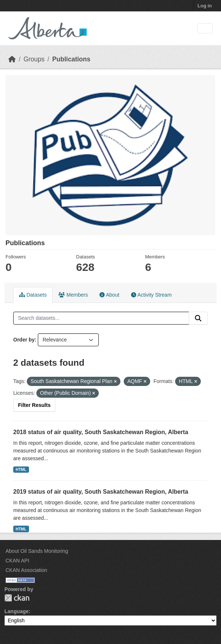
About (109, 295)
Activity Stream (151, 295)
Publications (71, 59)
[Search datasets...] (101, 318)
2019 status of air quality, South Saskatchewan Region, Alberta (101, 492)
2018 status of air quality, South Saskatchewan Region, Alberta (101, 432)
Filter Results (34, 405)
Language (17, 611)
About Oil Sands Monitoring (37, 551)
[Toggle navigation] (205, 28)
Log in (205, 6)
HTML (21, 469)
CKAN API (17, 561)
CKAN (17, 598)
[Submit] (198, 318)
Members (73, 295)
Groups (34, 59)
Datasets (33, 295)
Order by (24, 340)
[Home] (12, 59)
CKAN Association (26, 570)
